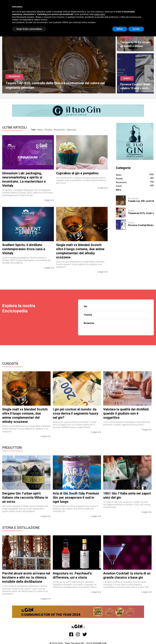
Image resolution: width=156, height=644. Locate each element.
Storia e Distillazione (21, 528)
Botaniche (89, 323)
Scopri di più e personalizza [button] (29, 29)
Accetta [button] (136, 29)
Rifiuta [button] (120, 29)
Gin (85, 306)
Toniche (88, 315)
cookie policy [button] (99, 14)
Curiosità (10, 364)
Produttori (12, 448)
